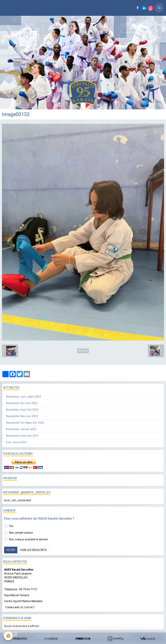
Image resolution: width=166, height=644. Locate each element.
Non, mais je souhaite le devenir (26, 539)
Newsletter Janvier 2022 (21, 429)
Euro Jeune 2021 (17, 442)
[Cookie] (8, 636)
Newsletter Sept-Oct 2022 (22, 410)
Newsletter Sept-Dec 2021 (22, 436)
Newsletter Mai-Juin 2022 (22, 416)
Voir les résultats (33, 550)
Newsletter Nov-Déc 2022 (22, 403)
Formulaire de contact (20, 607)
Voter (11, 550)
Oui (9, 526)
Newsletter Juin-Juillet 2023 (24, 397)
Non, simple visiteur (19, 533)
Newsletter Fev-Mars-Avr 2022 (25, 423)
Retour (83, 351)
